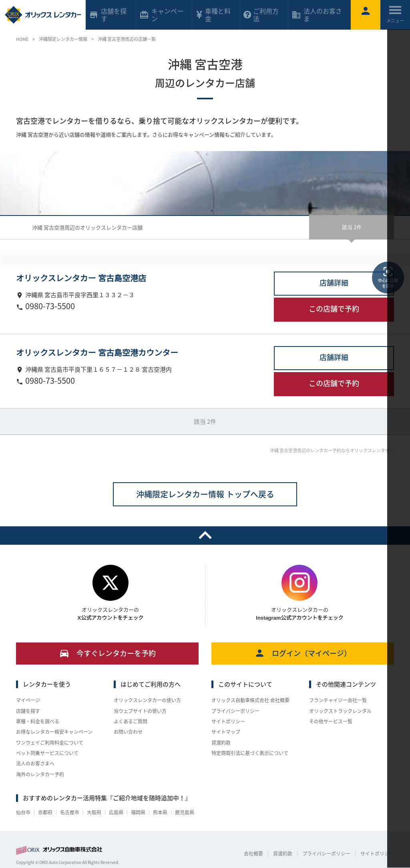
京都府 (45, 812)
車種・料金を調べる (38, 721)
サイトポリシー (228, 721)
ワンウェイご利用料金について (50, 743)
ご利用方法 (261, 15)
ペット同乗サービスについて (47, 753)
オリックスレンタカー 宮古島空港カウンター (97, 353)
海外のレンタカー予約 (40, 774)
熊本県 (160, 812)
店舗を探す (28, 711)
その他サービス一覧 (331, 721)
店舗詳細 (334, 283)
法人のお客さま (317, 15)
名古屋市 (70, 812)
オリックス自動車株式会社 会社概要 (250, 700)
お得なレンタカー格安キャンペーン (54, 732)
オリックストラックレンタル (340, 711)
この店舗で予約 (334, 309)
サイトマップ (226, 732)
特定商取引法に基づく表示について (250, 753)
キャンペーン (161, 15)
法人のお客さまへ (35, 763)
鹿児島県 (185, 812)
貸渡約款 (221, 743)
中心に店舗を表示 (388, 277)
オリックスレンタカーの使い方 (147, 700)
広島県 (116, 812)
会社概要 (253, 854)
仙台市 (23, 812)
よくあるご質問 (131, 721)
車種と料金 (213, 15)
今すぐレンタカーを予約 (108, 653)
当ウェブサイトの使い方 (140, 711)
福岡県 (138, 812)
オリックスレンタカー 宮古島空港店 (81, 278)
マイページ (28, 700)
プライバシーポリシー (235, 711)
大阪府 (94, 812)
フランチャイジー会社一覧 (338, 700)
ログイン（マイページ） (303, 653)
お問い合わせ (128, 732)
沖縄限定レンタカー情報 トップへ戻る (205, 494)
